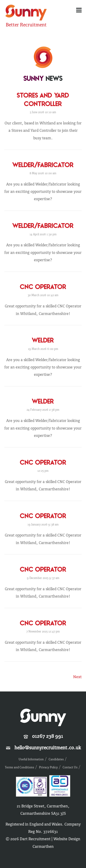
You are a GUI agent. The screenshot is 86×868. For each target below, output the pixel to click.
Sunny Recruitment (26, 13)
